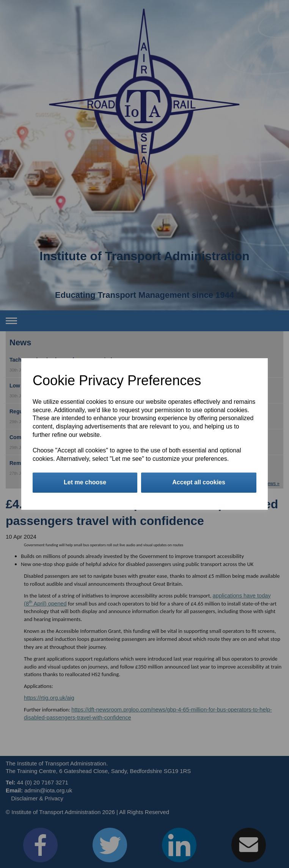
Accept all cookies (199, 482)
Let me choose (85, 482)
